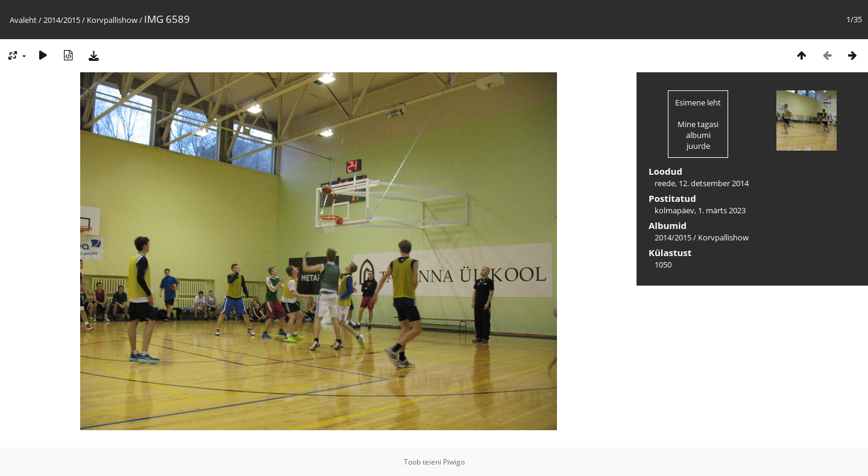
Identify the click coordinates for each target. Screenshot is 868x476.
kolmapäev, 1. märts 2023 (700, 210)
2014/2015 (62, 20)
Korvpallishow (112, 20)
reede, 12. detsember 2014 (702, 183)
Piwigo (454, 462)
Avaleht (23, 20)
